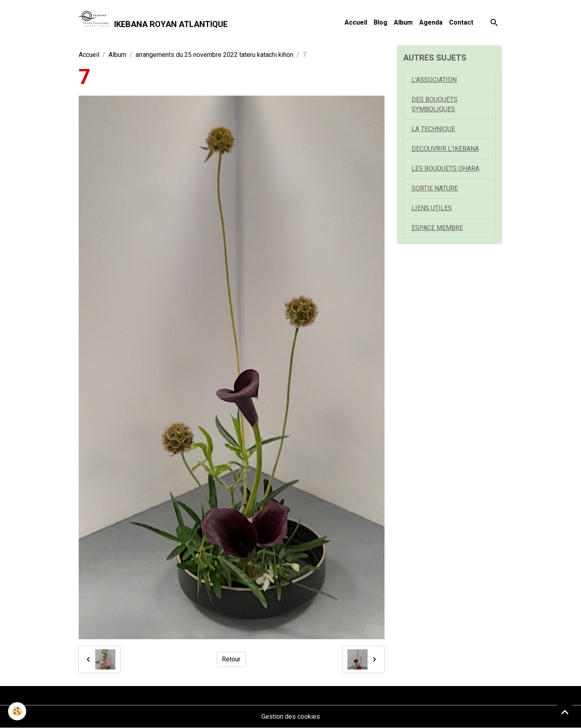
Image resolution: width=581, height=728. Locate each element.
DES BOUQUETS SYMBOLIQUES (435, 104)
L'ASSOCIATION (434, 80)
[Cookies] (17, 711)
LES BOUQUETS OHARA (445, 168)
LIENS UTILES (432, 208)
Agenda (431, 22)
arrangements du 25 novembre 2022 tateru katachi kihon (214, 55)
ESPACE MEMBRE (437, 228)
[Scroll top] (565, 712)
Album (403, 22)
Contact (461, 22)
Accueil (356, 22)
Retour (231, 659)
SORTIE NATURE (435, 188)
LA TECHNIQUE (433, 129)
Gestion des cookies (291, 716)
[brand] (153, 23)
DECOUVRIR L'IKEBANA (445, 149)
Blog (380, 22)
